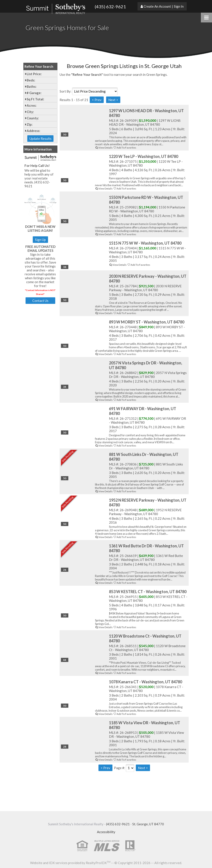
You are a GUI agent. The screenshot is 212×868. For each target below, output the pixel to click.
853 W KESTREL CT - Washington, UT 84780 (148, 592)
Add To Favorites (125, 148)
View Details (104, 148)
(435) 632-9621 (110, 7)
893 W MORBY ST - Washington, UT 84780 (147, 322)
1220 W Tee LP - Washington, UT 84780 (144, 156)
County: (33, 118)
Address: (33, 131)
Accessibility (106, 832)
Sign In (179, 6)
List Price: (34, 74)
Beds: (31, 80)
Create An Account (157, 6)
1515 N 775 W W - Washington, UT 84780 (145, 243)
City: (30, 112)
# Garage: (34, 93)
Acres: (32, 105)
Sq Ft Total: (35, 99)
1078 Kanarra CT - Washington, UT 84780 (146, 682)
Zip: (30, 124)
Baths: (32, 86)
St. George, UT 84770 (148, 824)
